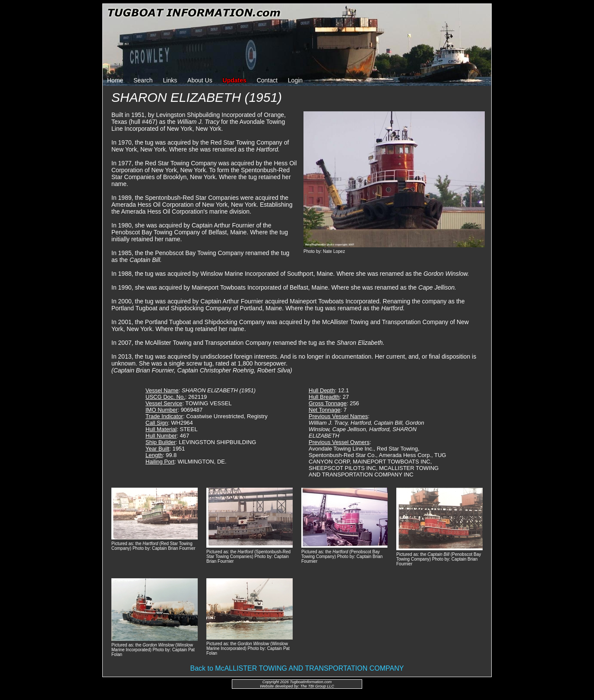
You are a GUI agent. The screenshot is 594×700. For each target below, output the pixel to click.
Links (170, 80)
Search (143, 80)
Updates (235, 80)
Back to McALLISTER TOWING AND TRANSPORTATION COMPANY (297, 668)
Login (295, 80)
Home (115, 80)
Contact (267, 80)
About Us (200, 80)
